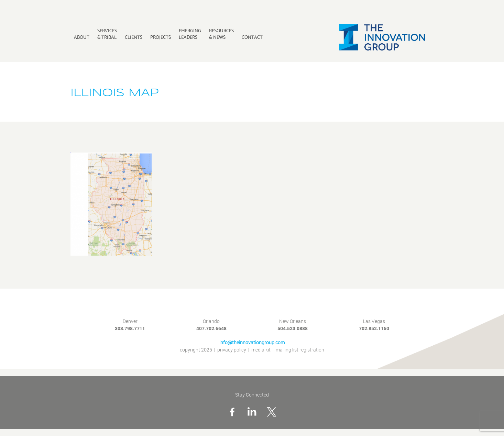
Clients (134, 37)
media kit (261, 350)
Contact (252, 37)
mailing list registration (300, 350)
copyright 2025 (196, 350)
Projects (161, 37)
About (82, 37)
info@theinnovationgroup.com (252, 343)
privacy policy (232, 350)
